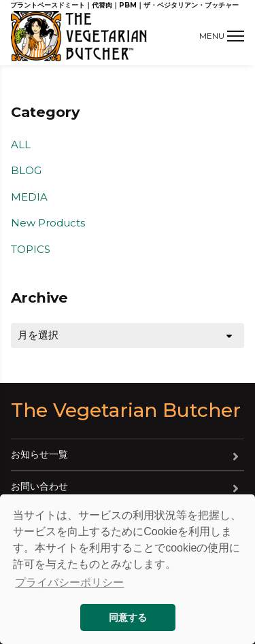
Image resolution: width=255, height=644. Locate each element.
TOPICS (31, 249)
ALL (21, 145)
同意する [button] (128, 617)
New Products (48, 223)
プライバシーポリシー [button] (69, 582)
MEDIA (29, 197)
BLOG (26, 170)
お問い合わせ (39, 486)
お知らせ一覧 (39, 454)
